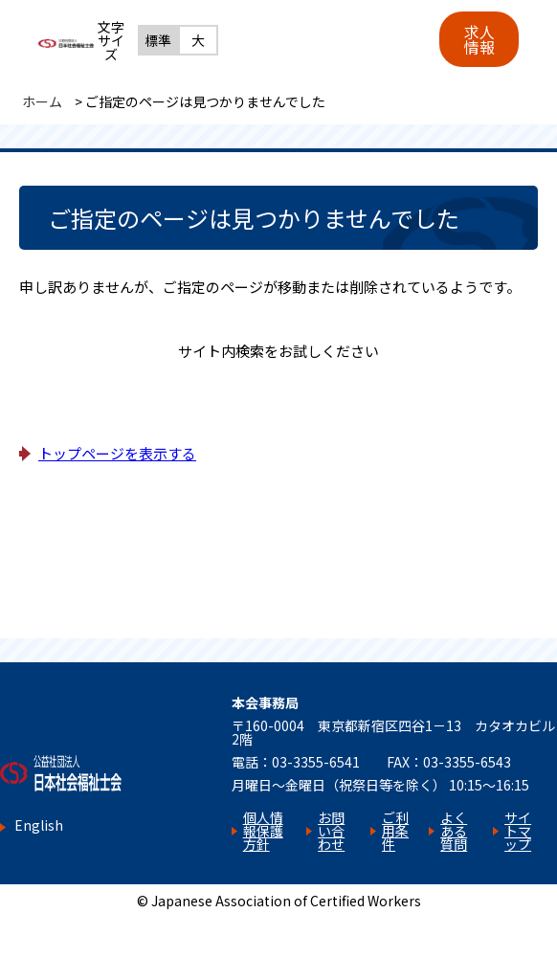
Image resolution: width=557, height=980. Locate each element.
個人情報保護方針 (263, 831)
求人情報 (479, 39)
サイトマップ (518, 831)
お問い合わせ (331, 831)
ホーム (42, 101)
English (39, 825)
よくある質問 (454, 831)
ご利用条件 (395, 831)
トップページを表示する (117, 453)
